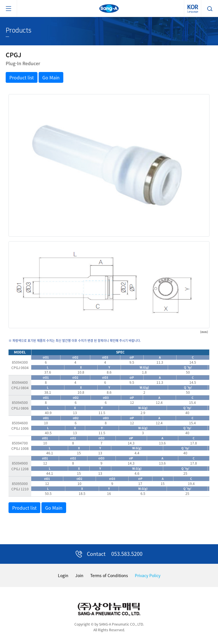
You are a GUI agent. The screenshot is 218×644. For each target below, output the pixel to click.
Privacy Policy (148, 575)
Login (63, 575)
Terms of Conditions (109, 575)
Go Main (51, 77)
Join (79, 575)
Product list (22, 77)
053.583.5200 (127, 554)
